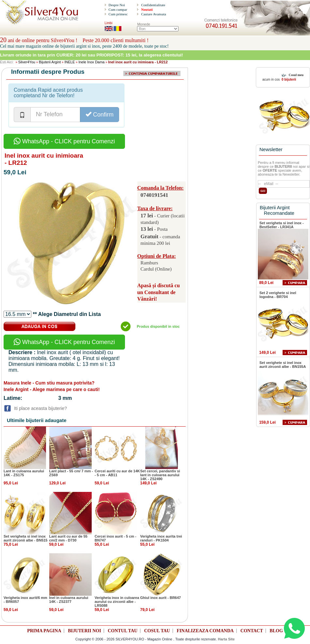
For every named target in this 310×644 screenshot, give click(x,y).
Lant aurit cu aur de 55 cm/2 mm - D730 (68, 538)
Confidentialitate (153, 5)
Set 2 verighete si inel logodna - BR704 (278, 295)
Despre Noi (116, 5)
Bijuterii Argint (50, 62)
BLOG (276, 631)
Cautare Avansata (153, 14)
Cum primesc (118, 14)
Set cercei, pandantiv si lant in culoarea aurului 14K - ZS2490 (160, 475)
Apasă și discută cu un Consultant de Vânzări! (159, 292)
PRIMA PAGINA (44, 631)
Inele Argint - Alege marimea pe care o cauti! (52, 389)
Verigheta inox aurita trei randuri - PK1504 (161, 538)
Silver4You (27, 62)
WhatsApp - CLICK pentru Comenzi (64, 141)
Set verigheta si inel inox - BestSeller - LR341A (282, 225)
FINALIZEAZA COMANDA (205, 631)
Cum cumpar (118, 9)
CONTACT (252, 631)
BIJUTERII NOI (85, 631)
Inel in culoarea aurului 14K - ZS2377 (69, 600)
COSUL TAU (157, 631)
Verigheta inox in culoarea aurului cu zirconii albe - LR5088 (117, 602)
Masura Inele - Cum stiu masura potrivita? (49, 383)
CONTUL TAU (123, 631)
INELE (70, 62)
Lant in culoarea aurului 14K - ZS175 (24, 473)
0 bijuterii (288, 79)
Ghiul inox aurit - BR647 (161, 598)
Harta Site (226, 639)
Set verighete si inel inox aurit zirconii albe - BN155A (283, 365)
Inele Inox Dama (91, 62)
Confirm (100, 114)
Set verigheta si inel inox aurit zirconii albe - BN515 (25, 538)
